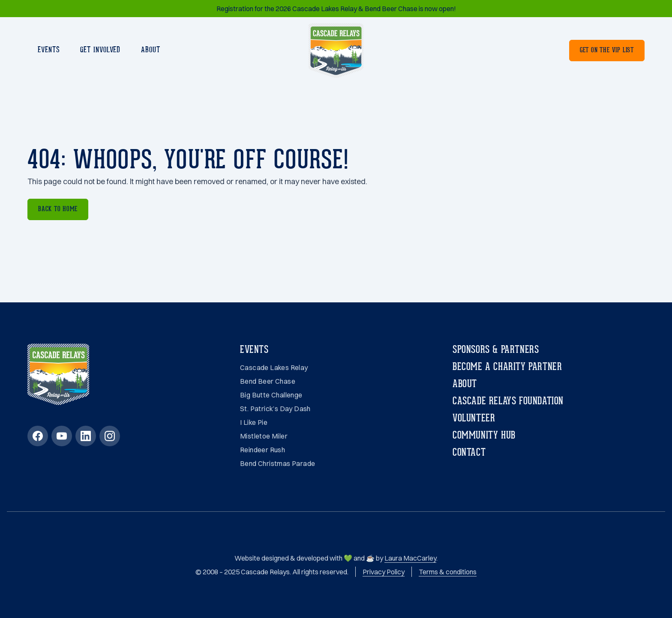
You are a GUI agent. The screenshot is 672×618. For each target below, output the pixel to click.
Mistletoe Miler (264, 436)
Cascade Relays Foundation (508, 402)
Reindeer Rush (262, 450)
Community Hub (484, 436)
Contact (469, 453)
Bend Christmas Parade (277, 463)
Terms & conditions (448, 572)
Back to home (58, 209)
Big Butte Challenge (271, 395)
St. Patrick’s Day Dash (275, 409)
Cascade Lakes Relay (274, 367)
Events (49, 50)
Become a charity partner (507, 367)
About (151, 50)
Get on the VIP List (607, 51)
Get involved (100, 50)
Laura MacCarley (410, 558)
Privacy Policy (384, 572)
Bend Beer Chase (268, 381)
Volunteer (474, 419)
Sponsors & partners (496, 350)
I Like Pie (254, 422)
